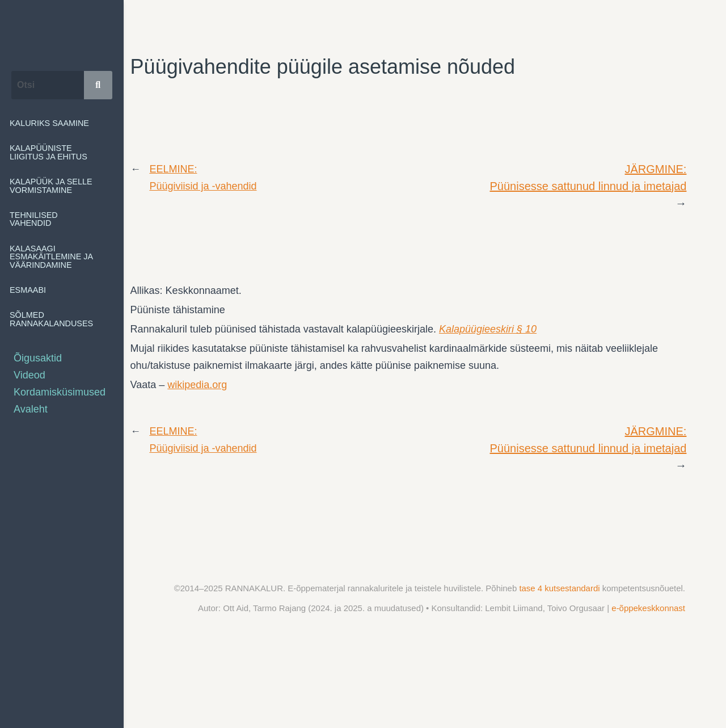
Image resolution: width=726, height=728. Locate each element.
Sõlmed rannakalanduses (62, 319)
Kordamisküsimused (60, 392)
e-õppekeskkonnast (648, 608)
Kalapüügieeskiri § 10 (488, 329)
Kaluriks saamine (49, 123)
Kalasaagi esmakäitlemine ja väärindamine (62, 257)
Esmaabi (34, 290)
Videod (29, 375)
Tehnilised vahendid (62, 219)
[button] (62, 152)
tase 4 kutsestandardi (560, 588)
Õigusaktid (38, 358)
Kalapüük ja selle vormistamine (62, 186)
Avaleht (31, 409)
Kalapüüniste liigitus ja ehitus (62, 152)
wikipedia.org (197, 385)
